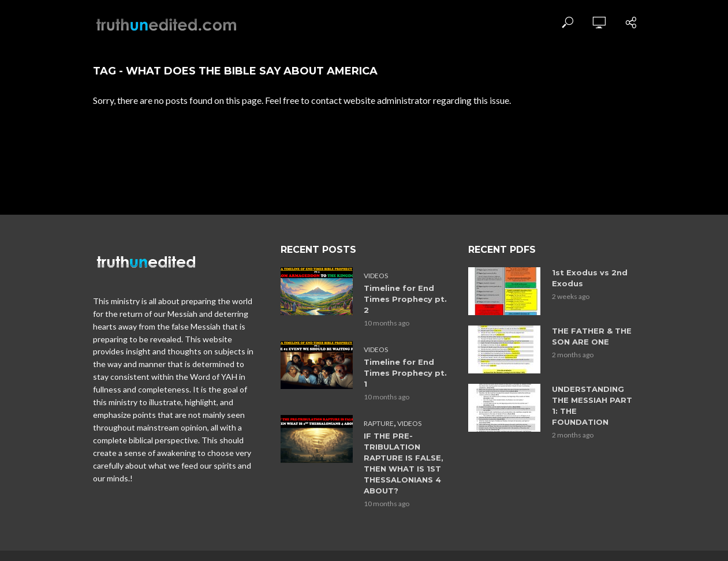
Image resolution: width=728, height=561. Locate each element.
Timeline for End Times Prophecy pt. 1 (405, 373)
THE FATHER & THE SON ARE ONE (592, 336)
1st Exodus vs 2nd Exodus (590, 278)
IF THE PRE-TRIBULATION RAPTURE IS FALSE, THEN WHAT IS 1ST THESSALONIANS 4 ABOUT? (404, 463)
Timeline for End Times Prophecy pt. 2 (405, 299)
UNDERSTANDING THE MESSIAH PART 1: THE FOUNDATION (592, 405)
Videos (376, 276)
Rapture (379, 423)
